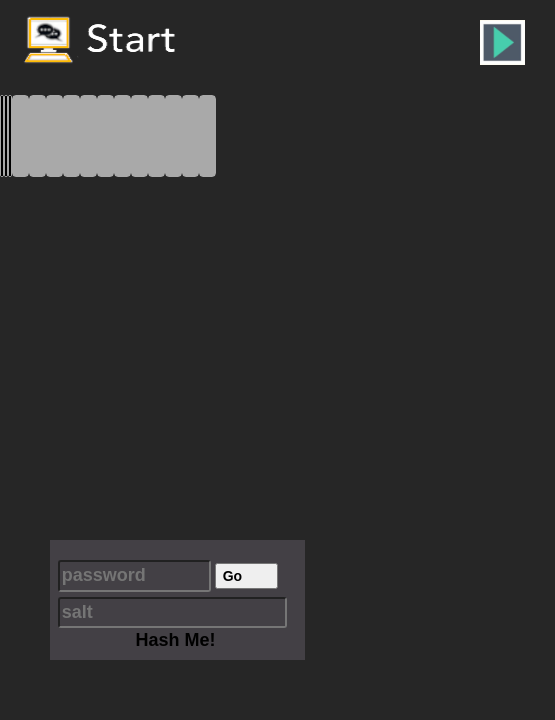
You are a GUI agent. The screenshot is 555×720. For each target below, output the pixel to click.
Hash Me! (175, 640)
